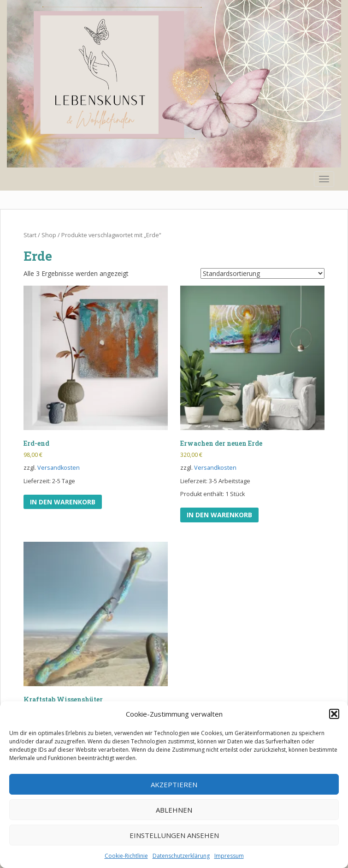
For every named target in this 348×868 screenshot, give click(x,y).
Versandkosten (59, 468)
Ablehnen (174, 810)
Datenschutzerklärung (181, 856)
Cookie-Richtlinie (126, 856)
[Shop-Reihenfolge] (262, 273)
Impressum (229, 856)
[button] (334, 714)
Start (30, 235)
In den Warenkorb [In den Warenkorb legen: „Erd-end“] (63, 502)
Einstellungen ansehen (174, 835)
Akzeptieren (174, 784)
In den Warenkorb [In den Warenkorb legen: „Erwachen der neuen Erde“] (219, 515)
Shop (49, 235)
